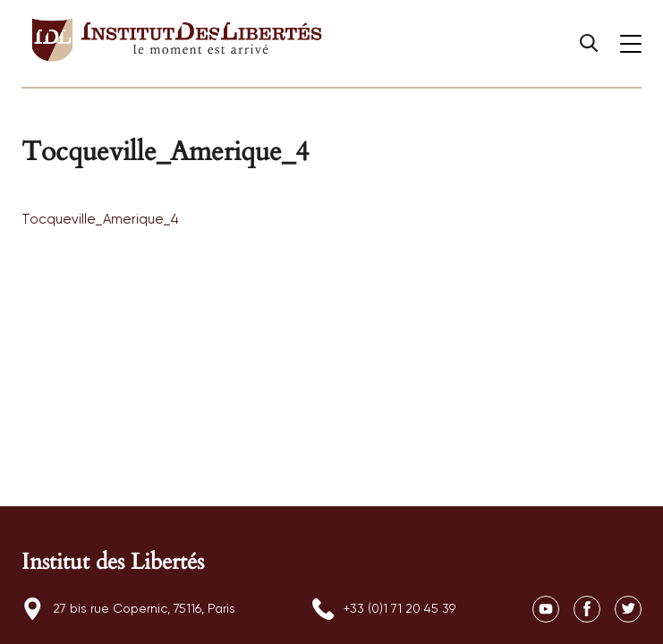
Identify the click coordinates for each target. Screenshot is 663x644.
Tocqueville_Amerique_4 (100, 220)
